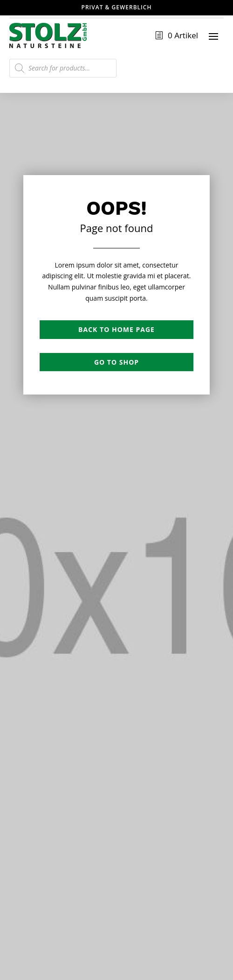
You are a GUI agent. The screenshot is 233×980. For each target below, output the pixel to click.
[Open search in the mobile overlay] (63, 68)
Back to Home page (116, 329)
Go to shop (116, 362)
